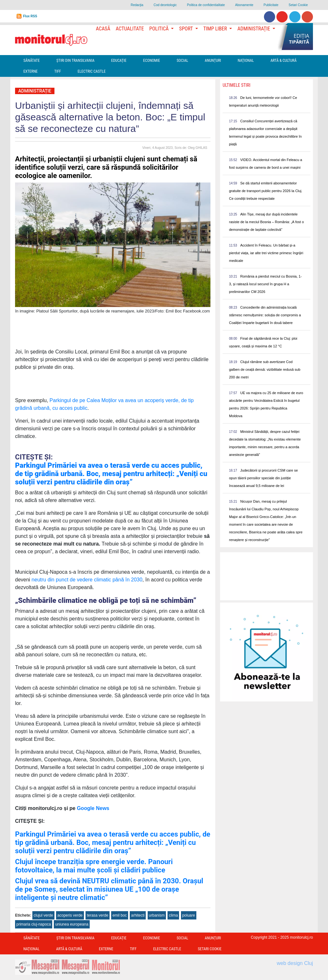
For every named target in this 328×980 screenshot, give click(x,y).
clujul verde (43, 915)
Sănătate (32, 61)
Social (182, 61)
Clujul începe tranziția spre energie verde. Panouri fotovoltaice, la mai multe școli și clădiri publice (94, 866)
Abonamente (244, 5)
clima (173, 915)
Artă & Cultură (283, 61)
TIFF (58, 71)
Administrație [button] (254, 29)
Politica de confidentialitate (206, 5)
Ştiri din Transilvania (75, 61)
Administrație (35, 91)
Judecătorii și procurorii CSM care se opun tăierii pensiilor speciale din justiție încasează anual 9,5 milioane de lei (263, 478)
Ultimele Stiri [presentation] (237, 85)
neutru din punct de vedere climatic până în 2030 (86, 580)
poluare (189, 915)
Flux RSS (30, 16)
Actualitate (130, 29)
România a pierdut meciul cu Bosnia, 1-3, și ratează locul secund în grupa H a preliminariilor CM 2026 (265, 284)
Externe (31, 71)
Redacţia (137, 5)
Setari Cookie (298, 5)
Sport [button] (186, 29)
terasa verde (98, 915)
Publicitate (271, 5)
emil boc (120, 915)
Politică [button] (160, 29)
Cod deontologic (165, 5)
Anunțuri (213, 61)
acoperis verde (70, 915)
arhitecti (138, 915)
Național (246, 61)
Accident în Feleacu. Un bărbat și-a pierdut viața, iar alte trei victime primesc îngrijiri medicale (266, 253)
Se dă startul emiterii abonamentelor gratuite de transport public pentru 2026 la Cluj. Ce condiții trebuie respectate (266, 191)
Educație (119, 61)
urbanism (157, 915)
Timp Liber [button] (216, 29)
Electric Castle (91, 71)
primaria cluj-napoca (34, 924)
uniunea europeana (72, 924)
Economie (152, 61)
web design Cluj (295, 963)
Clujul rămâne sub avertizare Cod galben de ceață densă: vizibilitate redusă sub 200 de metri (265, 369)
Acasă (103, 29)
